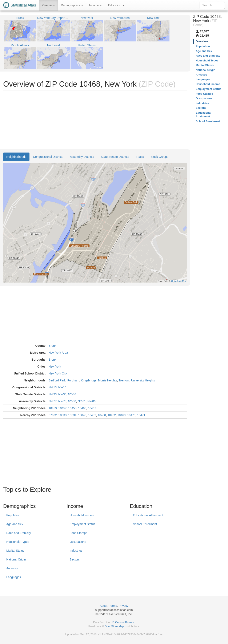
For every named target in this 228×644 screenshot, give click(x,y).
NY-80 (72, 401)
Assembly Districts (82, 157)
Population (13, 515)
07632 (53, 415)
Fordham (73, 380)
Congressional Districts (48, 157)
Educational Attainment (148, 515)
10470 (131, 415)
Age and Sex (15, 524)
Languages (14, 577)
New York (55, 366)
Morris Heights (108, 380)
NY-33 (53, 394)
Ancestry (12, 568)
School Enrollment (145, 524)
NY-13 (53, 387)
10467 (92, 408)
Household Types (18, 542)
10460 (102, 415)
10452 (92, 415)
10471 (141, 415)
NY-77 (53, 401)
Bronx (53, 346)
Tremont (124, 380)
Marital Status (15, 551)
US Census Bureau (122, 622)
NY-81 (82, 401)
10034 (72, 415)
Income (96, 5)
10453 (53, 408)
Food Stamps (78, 533)
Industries (76, 551)
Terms (113, 606)
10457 (62, 408)
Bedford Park (57, 380)
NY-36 (72, 394)
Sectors (75, 559)
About (104, 606)
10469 (122, 415)
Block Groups (160, 157)
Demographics (72, 5)
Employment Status (82, 524)
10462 (112, 415)
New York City (58, 373)
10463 (82, 408)
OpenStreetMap (114, 626)
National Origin (16, 559)
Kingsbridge (89, 380)
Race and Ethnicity (19, 533)
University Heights (143, 380)
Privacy (124, 606)
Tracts (140, 157)
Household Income (82, 515)
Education (116, 5)
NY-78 (62, 401)
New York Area (58, 353)
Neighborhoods (16, 157)
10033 (62, 415)
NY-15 (62, 387)
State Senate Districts (115, 157)
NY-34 (62, 394)
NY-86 (91, 401)
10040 (82, 415)
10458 (72, 408)
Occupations (78, 542)
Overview (48, 5)
